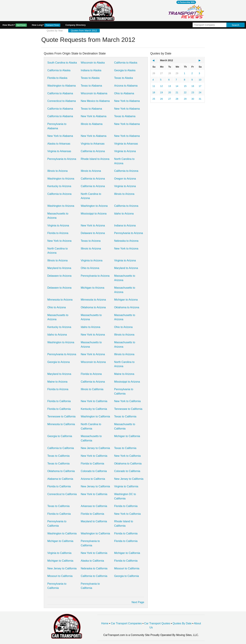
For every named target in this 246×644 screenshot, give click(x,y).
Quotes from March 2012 (84, 31)
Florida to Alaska (57, 78)
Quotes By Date (182, 623)
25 (154, 99)
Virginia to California (126, 486)
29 (177, 73)
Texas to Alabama (91, 86)
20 (170, 92)
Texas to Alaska (90, 78)
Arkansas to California (94, 506)
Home (105, 623)
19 (161, 92)
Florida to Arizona (58, 233)
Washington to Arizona (61, 179)
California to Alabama (60, 93)
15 (185, 86)
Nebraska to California (94, 568)
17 (200, 86)
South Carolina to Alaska (62, 63)
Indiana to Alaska (91, 70)
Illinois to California (92, 389)
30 (193, 99)
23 (193, 92)
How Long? (46, 25)
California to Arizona (93, 151)
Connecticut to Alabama (62, 101)
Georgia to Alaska (125, 70)
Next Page (138, 602)
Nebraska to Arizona (126, 241)
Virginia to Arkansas (93, 144)
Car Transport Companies (126, 623)
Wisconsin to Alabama (94, 93)
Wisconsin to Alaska (93, 63)
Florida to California (59, 401)
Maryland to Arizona (59, 268)
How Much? (15, 25)
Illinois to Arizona (57, 171)
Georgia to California (60, 436)
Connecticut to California (62, 494)
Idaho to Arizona (124, 214)
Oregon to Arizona (125, 179)
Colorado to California (94, 471)
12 (161, 86)
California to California (61, 448)
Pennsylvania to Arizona (62, 159)
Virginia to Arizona (125, 151)
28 (170, 73)
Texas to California (125, 416)
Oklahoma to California (128, 464)
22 (185, 92)
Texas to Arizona (91, 241)
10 (200, 80)
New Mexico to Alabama (95, 101)
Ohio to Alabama (124, 93)
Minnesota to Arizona (60, 300)
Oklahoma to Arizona (93, 307)
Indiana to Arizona (125, 226)
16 (193, 86)
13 (170, 86)
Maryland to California (94, 521)
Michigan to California (127, 436)
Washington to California (95, 416)
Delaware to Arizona (93, 233)
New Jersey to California (95, 448)
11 (154, 86)
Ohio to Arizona (90, 268)
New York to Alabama (127, 101)
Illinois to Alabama (92, 124)
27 (161, 73)
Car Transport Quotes (157, 623)
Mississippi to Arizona (94, 214)
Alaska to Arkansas (59, 144)
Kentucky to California (94, 409)
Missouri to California (127, 568)
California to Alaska (126, 63)
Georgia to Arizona (59, 362)
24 (200, 92)
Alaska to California (92, 561)
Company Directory (75, 25)
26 (154, 73)
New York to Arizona (93, 226)
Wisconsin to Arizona (93, 362)
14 (177, 86)
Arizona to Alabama (126, 86)
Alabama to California (60, 479)
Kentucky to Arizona (59, 186)
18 (154, 92)
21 (177, 92)
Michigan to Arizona (93, 288)
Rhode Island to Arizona (95, 159)
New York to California (94, 401)
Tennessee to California (128, 409)
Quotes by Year (55, 31)
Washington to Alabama (61, 86)
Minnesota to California (61, 424)
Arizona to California (93, 479)
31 (200, 99)
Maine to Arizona (124, 374)
